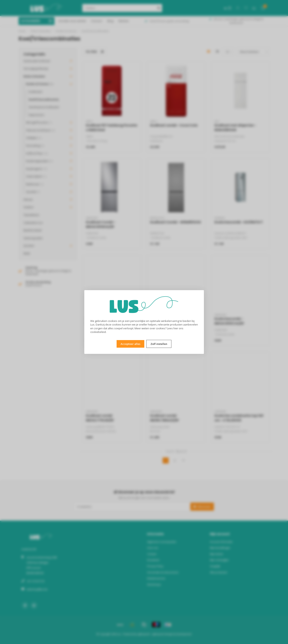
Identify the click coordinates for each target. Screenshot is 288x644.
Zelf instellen (159, 344)
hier (176, 328)
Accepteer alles (130, 344)
